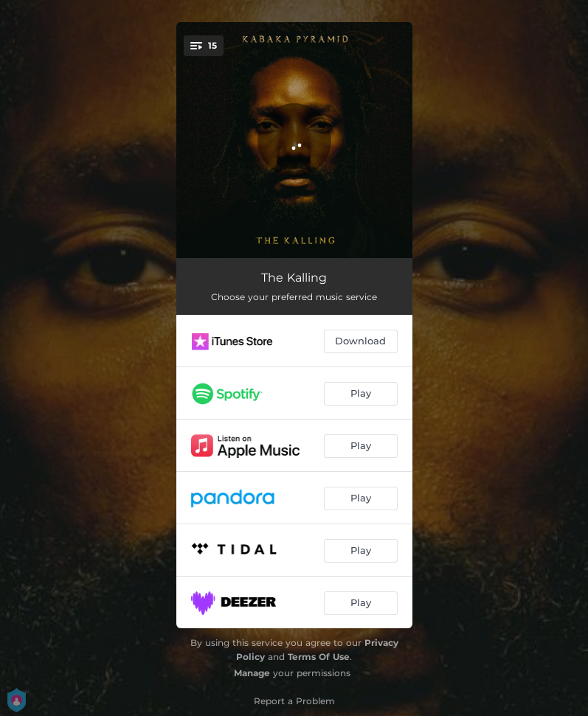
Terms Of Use (319, 657)
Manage (252, 673)
